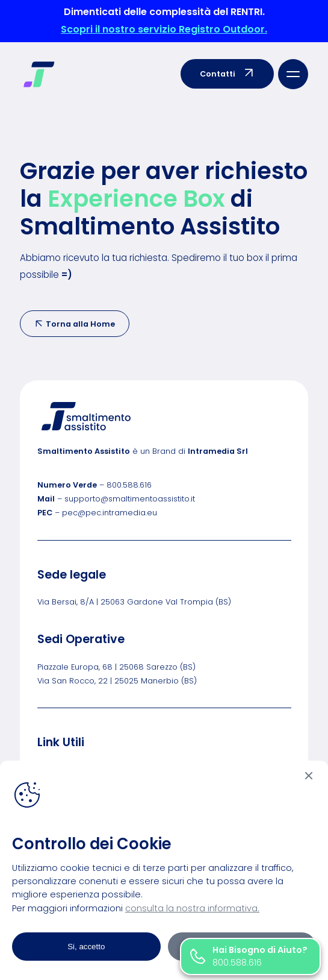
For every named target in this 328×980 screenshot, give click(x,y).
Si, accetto (86, 947)
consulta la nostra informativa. (192, 908)
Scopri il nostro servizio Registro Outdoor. (164, 29)
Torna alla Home (75, 324)
